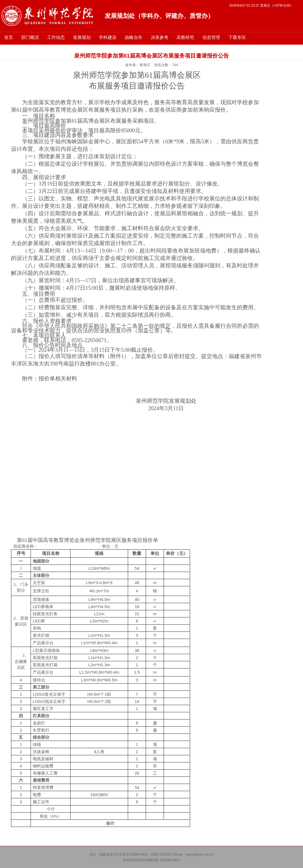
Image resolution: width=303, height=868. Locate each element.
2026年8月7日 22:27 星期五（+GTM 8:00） (261, 6)
